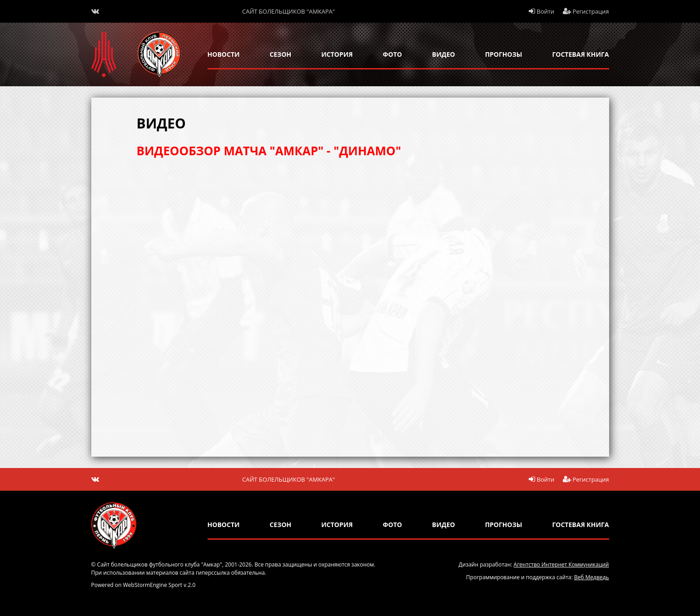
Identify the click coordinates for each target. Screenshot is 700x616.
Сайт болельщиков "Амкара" (288, 11)
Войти (541, 11)
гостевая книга (580, 54)
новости (224, 54)
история (337, 54)
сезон (281, 54)
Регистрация (586, 11)
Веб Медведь (592, 577)
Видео (444, 54)
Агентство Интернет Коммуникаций (561, 564)
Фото (392, 54)
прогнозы (504, 54)
